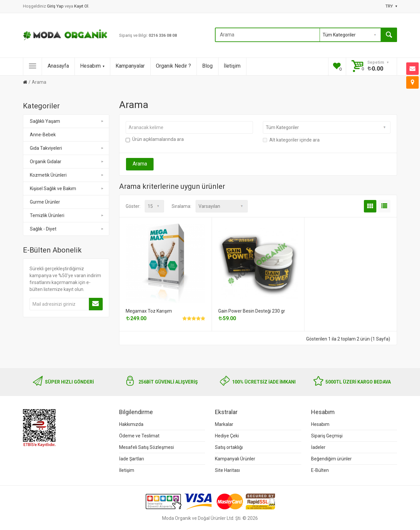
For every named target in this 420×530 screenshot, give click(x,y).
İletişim (232, 66)
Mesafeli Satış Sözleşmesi (147, 447)
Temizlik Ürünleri (67, 215)
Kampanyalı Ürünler (235, 459)
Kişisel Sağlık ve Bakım (67, 188)
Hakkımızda (131, 424)
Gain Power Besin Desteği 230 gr (252, 311)
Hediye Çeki (227, 436)
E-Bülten (320, 470)
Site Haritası (227, 470)
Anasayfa (58, 66)
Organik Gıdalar (67, 162)
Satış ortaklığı (229, 447)
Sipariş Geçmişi (327, 436)
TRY (391, 6)
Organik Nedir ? (173, 66)
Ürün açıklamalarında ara (155, 139)
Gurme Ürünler (45, 202)
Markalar (224, 424)
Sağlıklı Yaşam (67, 121)
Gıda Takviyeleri (67, 148)
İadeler (318, 447)
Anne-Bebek (43, 135)
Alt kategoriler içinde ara (291, 140)
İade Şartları (132, 459)
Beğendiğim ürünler (331, 459)
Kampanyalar (130, 66)
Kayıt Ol (81, 6)
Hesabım (92, 66)
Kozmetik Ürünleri (67, 175)
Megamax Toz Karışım (149, 311)
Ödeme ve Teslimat (139, 436)
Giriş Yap (56, 6)
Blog (207, 66)
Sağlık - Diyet (67, 229)
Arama (39, 82)
